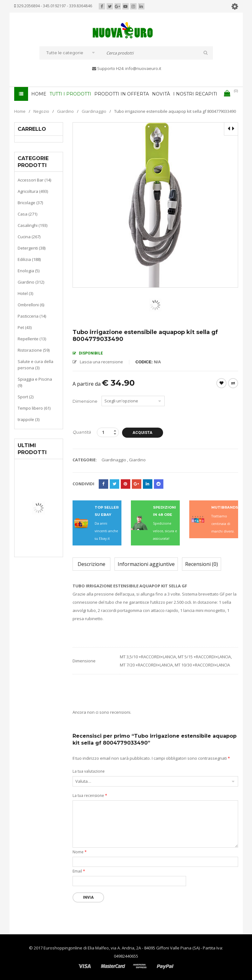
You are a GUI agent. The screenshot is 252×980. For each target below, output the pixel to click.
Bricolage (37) (30, 203)
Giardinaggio (94, 111)
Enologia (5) (29, 271)
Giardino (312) (31, 282)
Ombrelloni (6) (31, 305)
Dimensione (85, 401)
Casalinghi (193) (32, 225)
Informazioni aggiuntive (146, 564)
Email (79, 871)
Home (20, 111)
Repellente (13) (32, 339)
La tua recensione (90, 796)
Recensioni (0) (202, 564)
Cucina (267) (29, 237)
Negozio (41, 111)
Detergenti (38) (32, 248)
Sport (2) (26, 397)
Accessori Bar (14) (34, 180)
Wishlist (221, 383)
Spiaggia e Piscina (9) (35, 382)
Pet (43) (25, 327)
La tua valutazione (89, 771)
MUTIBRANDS (225, 507)
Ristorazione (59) (34, 350)
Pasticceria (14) (32, 316)
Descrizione (91, 564)
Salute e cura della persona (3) (35, 365)
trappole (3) (29, 419)
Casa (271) (27, 214)
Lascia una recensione (101, 362)
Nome (80, 852)
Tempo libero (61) (34, 408)
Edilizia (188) (29, 259)
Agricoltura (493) (33, 191)
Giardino (65, 111)
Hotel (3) (25, 293)
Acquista (142, 433)
